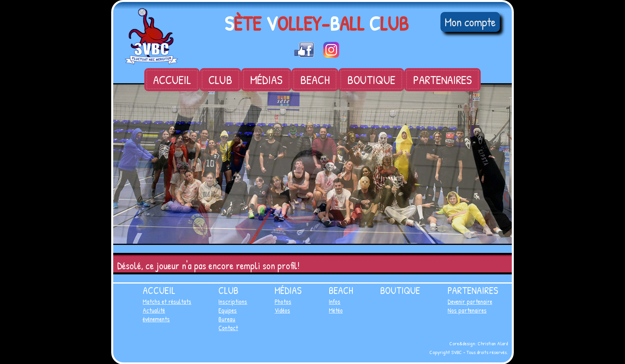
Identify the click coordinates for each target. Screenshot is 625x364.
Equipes (228, 310)
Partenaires (442, 80)
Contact (228, 328)
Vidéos (282, 310)
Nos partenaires (467, 310)
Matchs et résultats (167, 301)
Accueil (172, 80)
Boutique (371, 80)
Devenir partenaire (470, 301)
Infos (335, 301)
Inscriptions (233, 301)
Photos (283, 301)
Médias (266, 80)
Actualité (154, 310)
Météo (336, 310)
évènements (156, 319)
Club (220, 80)
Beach (315, 80)
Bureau (227, 319)
